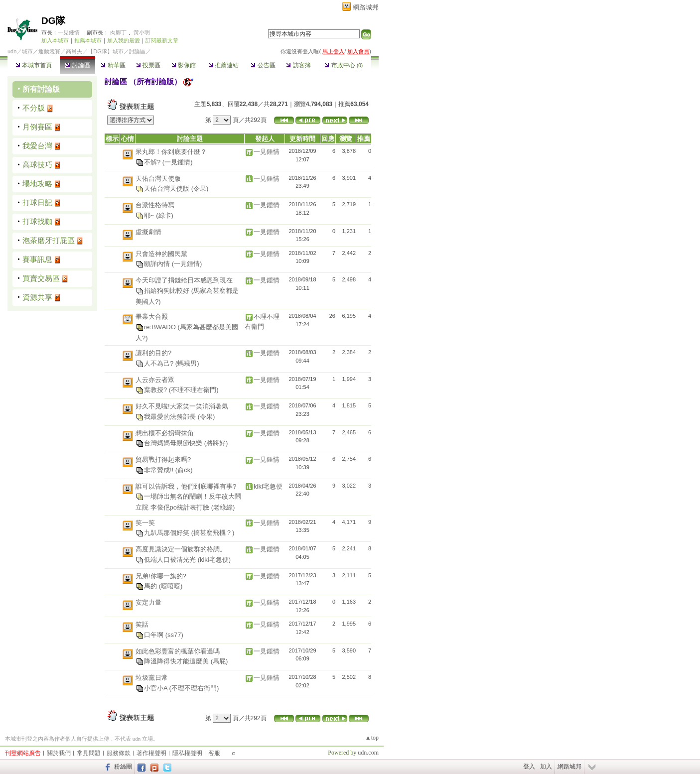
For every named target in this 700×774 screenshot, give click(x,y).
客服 (214, 753)
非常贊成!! (160, 469)
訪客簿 (298, 65)
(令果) (200, 189)
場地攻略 (37, 184)
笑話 (142, 624)
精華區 (113, 65)
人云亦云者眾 (155, 380)
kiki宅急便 (268, 486)
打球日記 (37, 202)
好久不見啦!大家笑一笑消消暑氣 (182, 406)
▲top (372, 738)
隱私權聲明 (187, 753)
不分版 (34, 108)
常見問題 (89, 753)
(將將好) (216, 443)
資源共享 (37, 297)
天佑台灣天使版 (158, 179)
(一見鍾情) (178, 162)
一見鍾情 (69, 32)
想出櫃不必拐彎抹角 (165, 433)
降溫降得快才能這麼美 (177, 661)
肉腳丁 (118, 32)
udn (12, 51)
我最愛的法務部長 (171, 416)
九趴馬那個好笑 (168, 533)
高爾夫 (74, 51)
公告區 (263, 65)
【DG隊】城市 (106, 51)
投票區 (148, 65)
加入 (546, 767)
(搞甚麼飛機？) (213, 533)
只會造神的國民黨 (161, 254)
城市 (27, 51)
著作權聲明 (151, 753)
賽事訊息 (37, 259)
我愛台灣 (37, 146)
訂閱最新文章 (162, 40)
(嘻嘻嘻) (171, 586)
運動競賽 (49, 51)
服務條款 (119, 753)
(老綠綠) (223, 507)
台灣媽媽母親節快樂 (174, 443)
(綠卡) (165, 215)
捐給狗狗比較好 (168, 290)
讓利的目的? (153, 353)
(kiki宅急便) (214, 559)
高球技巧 (37, 165)
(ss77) (174, 634)
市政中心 (344, 65)
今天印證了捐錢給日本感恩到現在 (184, 280)
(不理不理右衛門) (194, 390)
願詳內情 (158, 264)
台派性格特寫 (155, 205)
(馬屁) (219, 661)
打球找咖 (37, 221)
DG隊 (53, 21)
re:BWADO (161, 326)
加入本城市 (55, 40)
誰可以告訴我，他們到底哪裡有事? (186, 486)
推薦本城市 (88, 40)
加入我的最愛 (124, 40)
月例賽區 (37, 127)
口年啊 (155, 634)
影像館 (184, 65)
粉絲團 (123, 767)
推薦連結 (223, 65)
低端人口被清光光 (171, 559)
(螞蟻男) (187, 363)
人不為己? (160, 363)
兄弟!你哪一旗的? (161, 576)
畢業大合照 (152, 317)
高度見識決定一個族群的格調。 (181, 549)
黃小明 (142, 32)
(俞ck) (184, 469)
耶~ (150, 215)
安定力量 (148, 602)
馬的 (151, 586)
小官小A (157, 688)
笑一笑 (145, 523)
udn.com (368, 753)
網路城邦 (366, 7)
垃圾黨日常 (152, 678)
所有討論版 (41, 89)
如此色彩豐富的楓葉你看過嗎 (178, 651)
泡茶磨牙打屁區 (49, 240)
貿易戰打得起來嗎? (163, 459)
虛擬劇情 (148, 232)
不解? (153, 162)
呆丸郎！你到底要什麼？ (171, 152)
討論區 (77, 65)
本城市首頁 (34, 65)
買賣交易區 (41, 278)
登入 (529, 767)
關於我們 (59, 753)
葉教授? (156, 390)
